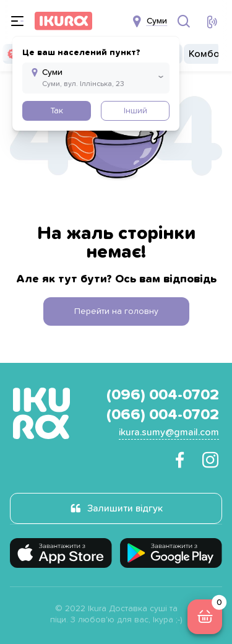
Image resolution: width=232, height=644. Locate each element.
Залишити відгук (125, 508)
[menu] (17, 21)
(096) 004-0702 (163, 395)
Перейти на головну (116, 311)
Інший (135, 111)
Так (57, 111)
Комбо (204, 54)
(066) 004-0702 (163, 415)
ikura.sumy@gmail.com (169, 432)
